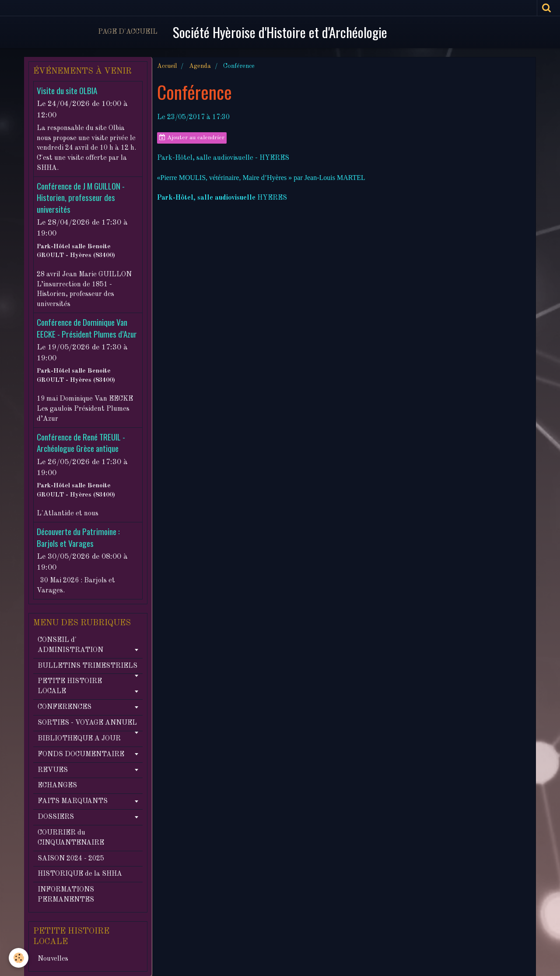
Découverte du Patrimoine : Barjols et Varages (78, 537)
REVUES (53, 770)
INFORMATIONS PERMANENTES (66, 895)
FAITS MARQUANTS (73, 801)
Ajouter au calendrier (192, 137)
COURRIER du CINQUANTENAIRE (71, 838)
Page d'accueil (128, 32)
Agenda (200, 66)
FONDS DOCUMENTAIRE (81, 754)
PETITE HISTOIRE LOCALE (70, 686)
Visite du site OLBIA (67, 90)
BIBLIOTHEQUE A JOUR (79, 739)
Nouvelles (53, 959)
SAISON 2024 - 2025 (71, 859)
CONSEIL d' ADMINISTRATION (70, 645)
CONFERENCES (65, 707)
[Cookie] (19, 958)
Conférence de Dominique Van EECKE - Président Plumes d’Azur (87, 328)
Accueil (167, 66)
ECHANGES (57, 786)
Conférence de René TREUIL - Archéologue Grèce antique (81, 442)
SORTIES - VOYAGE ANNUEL (87, 723)
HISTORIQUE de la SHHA (80, 874)
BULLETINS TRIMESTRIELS (87, 666)
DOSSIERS (56, 817)
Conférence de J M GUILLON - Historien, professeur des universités (81, 197)
